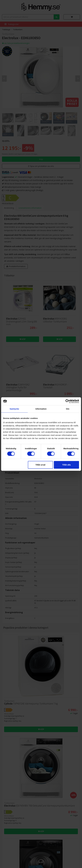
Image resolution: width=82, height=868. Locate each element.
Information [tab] (41, 409)
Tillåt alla (67, 465)
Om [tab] (68, 409)
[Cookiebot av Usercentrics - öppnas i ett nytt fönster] (67, 401)
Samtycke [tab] (14, 409)
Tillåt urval (40, 465)
